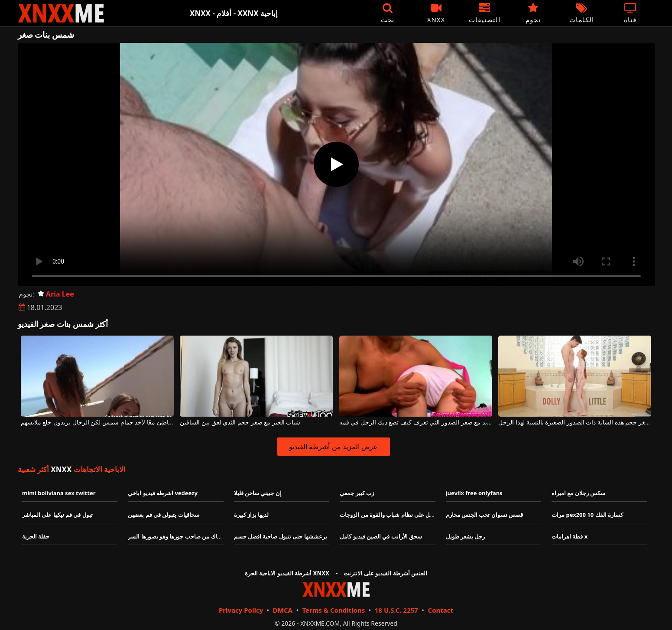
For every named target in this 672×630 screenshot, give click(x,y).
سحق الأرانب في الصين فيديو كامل (381, 536)
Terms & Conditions (333, 610)
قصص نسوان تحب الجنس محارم (485, 515)
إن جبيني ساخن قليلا (258, 493)
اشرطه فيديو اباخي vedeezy (163, 493)
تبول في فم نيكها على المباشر (57, 515)
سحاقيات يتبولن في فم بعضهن (164, 515)
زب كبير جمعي (357, 493)
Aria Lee (56, 294)
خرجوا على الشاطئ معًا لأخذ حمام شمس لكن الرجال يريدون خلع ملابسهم (97, 423)
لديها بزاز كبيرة (252, 515)
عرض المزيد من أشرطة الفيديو (333, 447)
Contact (441, 610)
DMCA (283, 610)
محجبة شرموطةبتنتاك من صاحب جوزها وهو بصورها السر (195, 536)
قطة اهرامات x (570, 536)
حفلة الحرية (36, 536)
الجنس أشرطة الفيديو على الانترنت (385, 573)
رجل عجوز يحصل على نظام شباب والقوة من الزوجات (403, 515)
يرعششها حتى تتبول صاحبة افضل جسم (281, 536)
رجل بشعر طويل (466, 536)
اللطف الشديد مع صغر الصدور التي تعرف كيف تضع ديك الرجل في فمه (416, 423)
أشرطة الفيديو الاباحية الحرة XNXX (287, 573)
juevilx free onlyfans (474, 493)
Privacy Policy (241, 610)
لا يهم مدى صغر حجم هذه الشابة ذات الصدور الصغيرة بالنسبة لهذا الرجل (575, 423)
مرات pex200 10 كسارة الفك (587, 515)
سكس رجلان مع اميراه (578, 493)
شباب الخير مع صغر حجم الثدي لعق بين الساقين (240, 423)
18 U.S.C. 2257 (396, 610)
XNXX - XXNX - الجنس (61, 13)
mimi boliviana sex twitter (59, 493)
